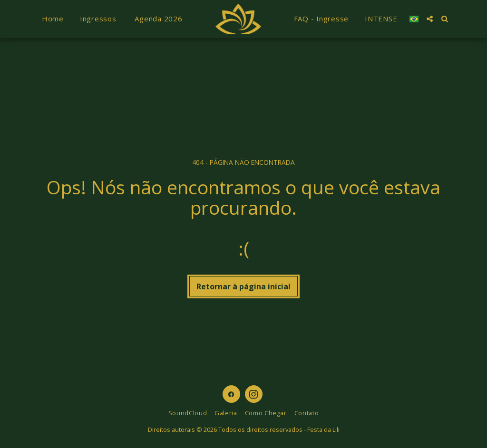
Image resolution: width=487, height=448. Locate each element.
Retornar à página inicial (243, 286)
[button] (430, 19)
